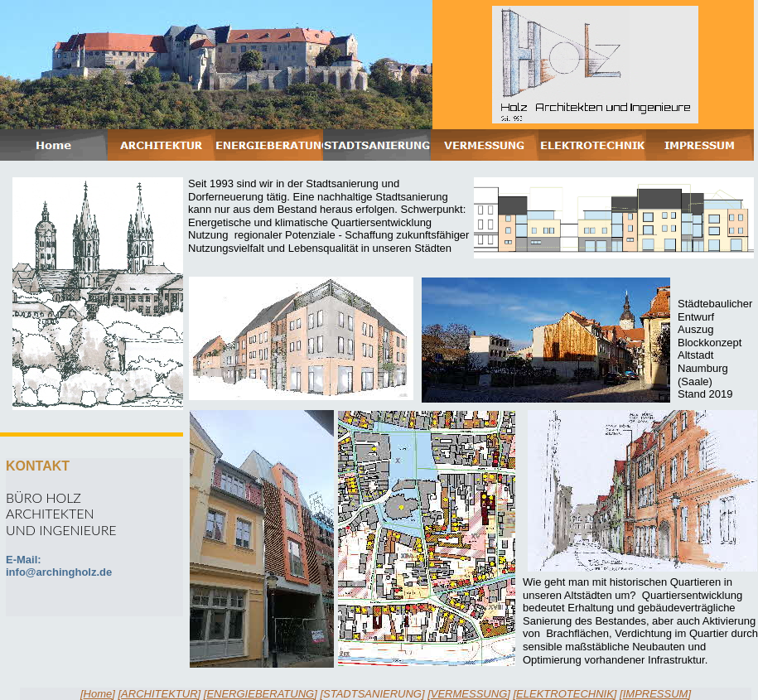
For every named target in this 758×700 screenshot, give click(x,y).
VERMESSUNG (469, 694)
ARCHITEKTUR (159, 694)
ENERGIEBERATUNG (260, 694)
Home (98, 694)
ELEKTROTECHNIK (565, 694)
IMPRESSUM (656, 694)
